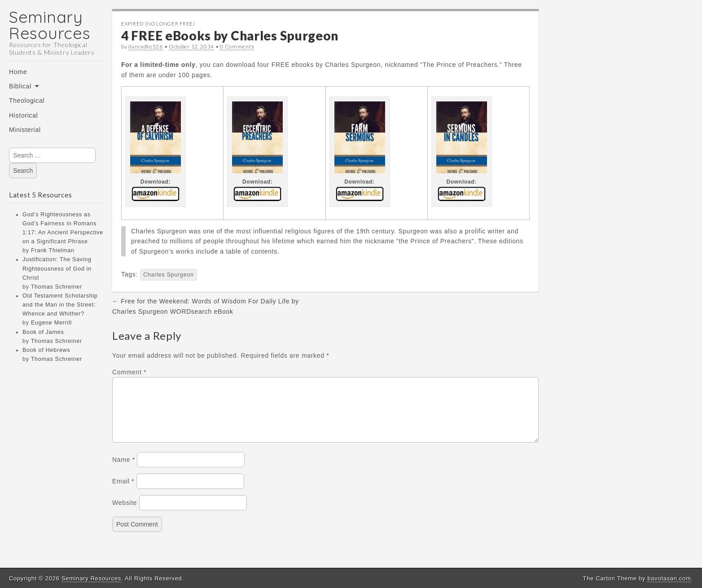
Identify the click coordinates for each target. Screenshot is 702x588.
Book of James (43, 332)
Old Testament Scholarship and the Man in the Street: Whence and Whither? (60, 305)
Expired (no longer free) (158, 24)
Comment (129, 372)
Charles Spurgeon (169, 275)
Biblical (20, 86)
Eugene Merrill (51, 323)
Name (124, 470)
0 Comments (237, 46)
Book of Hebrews (46, 350)
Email (123, 492)
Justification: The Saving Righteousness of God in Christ (57, 268)
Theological (27, 101)
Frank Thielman (53, 250)
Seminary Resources (50, 25)
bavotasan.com (669, 578)
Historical (24, 115)
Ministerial (25, 130)
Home (18, 72)
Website (125, 513)
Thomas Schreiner (57, 287)
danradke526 (146, 46)
